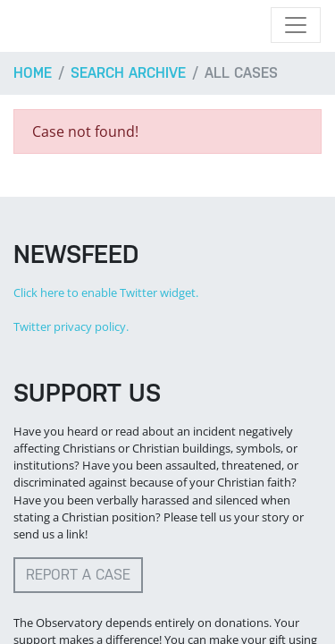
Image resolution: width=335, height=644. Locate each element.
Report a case (78, 575)
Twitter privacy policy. (71, 326)
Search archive (128, 73)
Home (33, 73)
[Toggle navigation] (296, 25)
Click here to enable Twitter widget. (106, 292)
